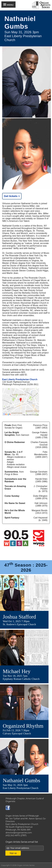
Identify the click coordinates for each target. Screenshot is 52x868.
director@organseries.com (19, 833)
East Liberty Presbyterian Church (20, 379)
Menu (8, 5)
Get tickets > (12, 196)
